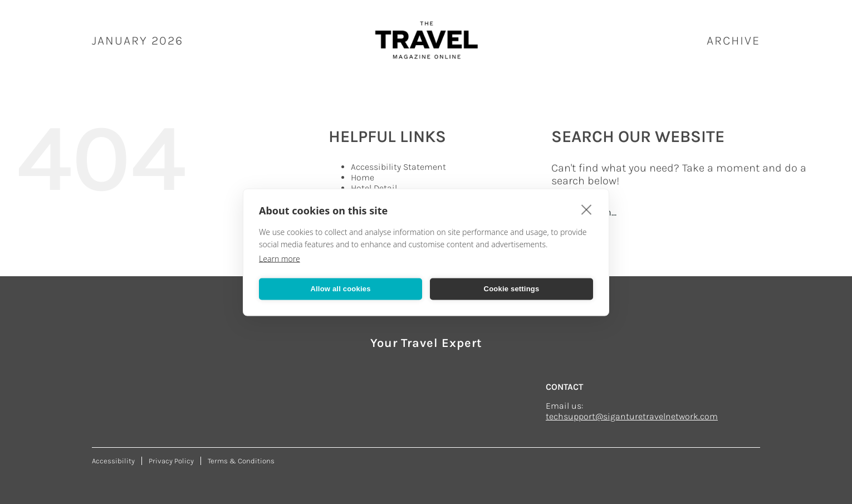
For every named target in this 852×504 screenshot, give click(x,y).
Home (363, 177)
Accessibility (113, 461)
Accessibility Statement (398, 167)
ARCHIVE (733, 41)
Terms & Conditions (241, 461)
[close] (587, 209)
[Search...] (682, 212)
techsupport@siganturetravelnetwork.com (632, 416)
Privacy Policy (171, 461)
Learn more (280, 258)
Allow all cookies (340, 289)
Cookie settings (512, 289)
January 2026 (138, 41)
